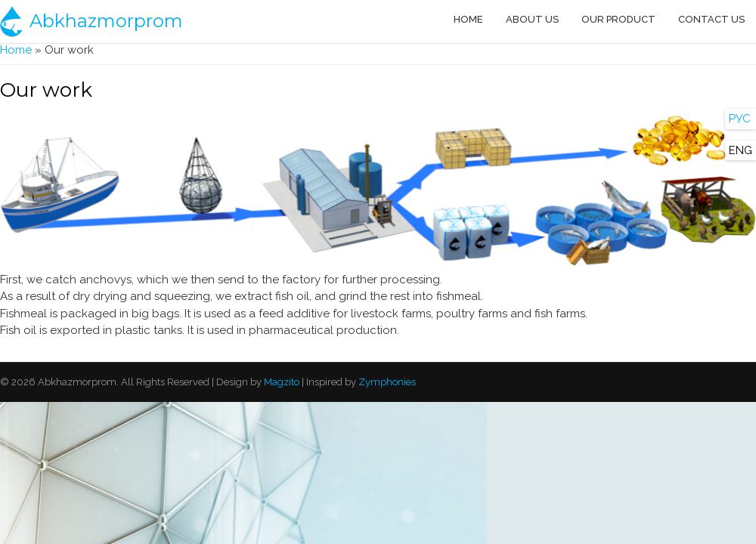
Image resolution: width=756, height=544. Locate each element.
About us (532, 19)
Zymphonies (386, 382)
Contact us (711, 19)
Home (468, 19)
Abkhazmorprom (106, 21)
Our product (618, 19)
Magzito (280, 382)
